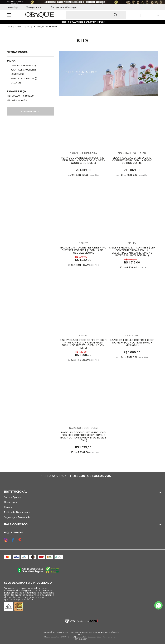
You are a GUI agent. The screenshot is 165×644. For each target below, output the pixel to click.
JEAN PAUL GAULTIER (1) (22, 70)
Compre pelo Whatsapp (62, 7)
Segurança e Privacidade (17, 517)
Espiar (105, 102)
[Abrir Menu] (9, 15)
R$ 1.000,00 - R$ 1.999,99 (45, 27)
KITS (29, 27)
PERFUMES (20, 27)
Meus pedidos (33, 7)
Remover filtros (30, 111)
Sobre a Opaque (13, 497)
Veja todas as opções (17, 100)
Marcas (8, 507)
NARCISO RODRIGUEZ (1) (23, 78)
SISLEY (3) (14, 83)
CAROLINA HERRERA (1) (22, 65)
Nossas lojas (13, 7)
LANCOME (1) (16, 74)
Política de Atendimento (17, 512)
